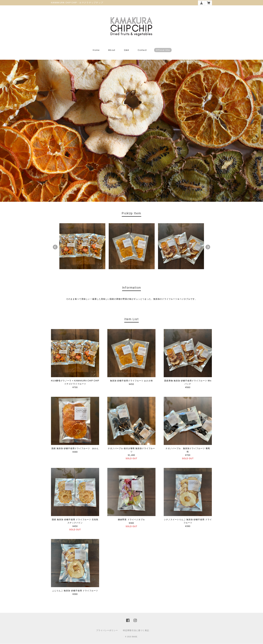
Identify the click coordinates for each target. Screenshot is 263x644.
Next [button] (208, 247)
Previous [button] (55, 247)
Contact (142, 50)
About (112, 50)
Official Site (163, 50)
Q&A (127, 50)
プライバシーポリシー (107, 631)
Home (96, 50)
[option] (82, 246)
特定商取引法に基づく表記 (136, 631)
